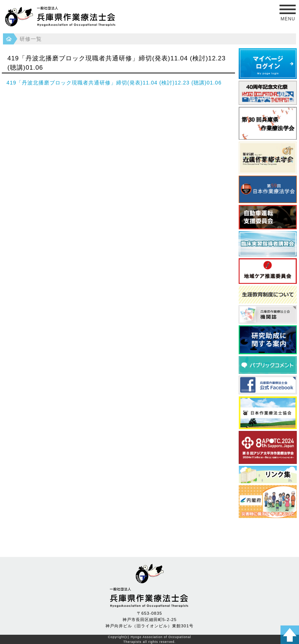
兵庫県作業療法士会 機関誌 (268, 314)
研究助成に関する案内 (268, 340)
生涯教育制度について (268, 295)
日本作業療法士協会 (268, 413)
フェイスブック (268, 385)
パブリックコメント (268, 365)
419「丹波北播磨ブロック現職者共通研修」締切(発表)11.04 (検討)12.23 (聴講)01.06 (114, 83)
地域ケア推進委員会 (268, 271)
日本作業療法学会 (268, 189)
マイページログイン (268, 63)
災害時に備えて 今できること (268, 502)
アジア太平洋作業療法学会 (268, 447)
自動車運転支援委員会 (268, 217)
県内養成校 (268, 475)
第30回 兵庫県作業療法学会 (268, 123)
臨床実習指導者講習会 (268, 244)
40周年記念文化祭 (268, 93)
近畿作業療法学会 (268, 158)
